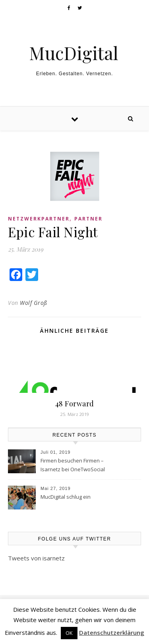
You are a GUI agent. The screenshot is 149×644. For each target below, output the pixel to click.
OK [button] (69, 633)
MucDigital (74, 53)
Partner (88, 219)
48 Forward (75, 404)
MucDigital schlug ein (66, 497)
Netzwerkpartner (39, 219)
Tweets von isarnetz (36, 558)
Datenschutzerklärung (112, 632)
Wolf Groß (34, 303)
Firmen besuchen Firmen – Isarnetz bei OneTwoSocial (73, 465)
